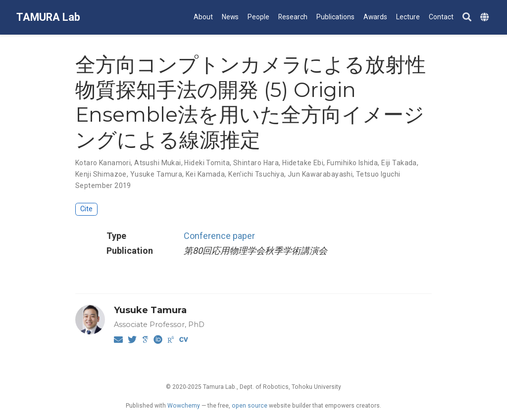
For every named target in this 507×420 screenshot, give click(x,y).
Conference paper (219, 236)
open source (250, 406)
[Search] (467, 18)
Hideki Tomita (207, 163)
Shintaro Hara (256, 163)
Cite (86, 209)
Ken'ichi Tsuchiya (256, 174)
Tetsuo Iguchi (378, 174)
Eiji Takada (399, 163)
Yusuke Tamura (156, 174)
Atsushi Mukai (157, 163)
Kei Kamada (205, 174)
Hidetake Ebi (303, 163)
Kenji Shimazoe (101, 174)
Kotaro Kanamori (103, 163)
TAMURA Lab (48, 17)
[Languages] (486, 18)
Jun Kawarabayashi (320, 174)
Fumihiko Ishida (352, 163)
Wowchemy (184, 406)
